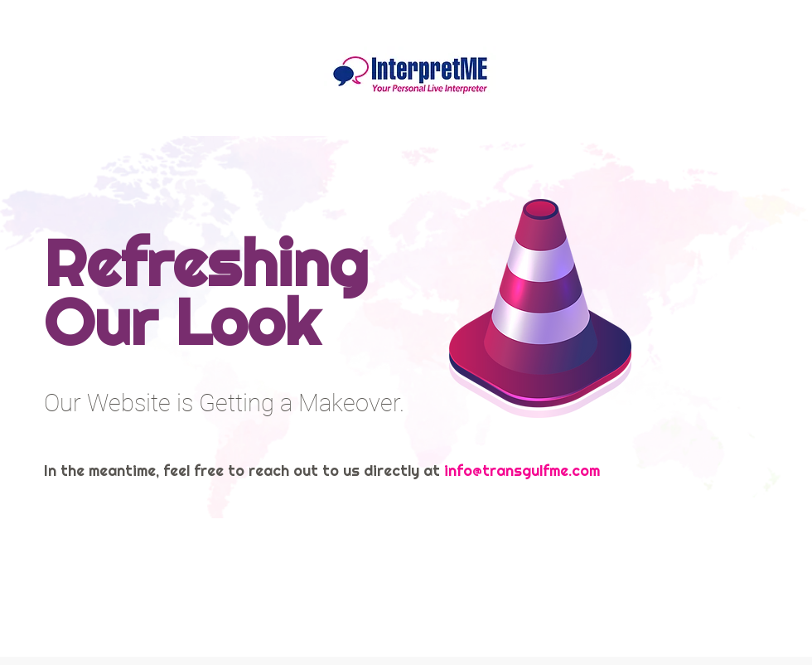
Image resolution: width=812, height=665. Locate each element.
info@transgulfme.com (522, 471)
